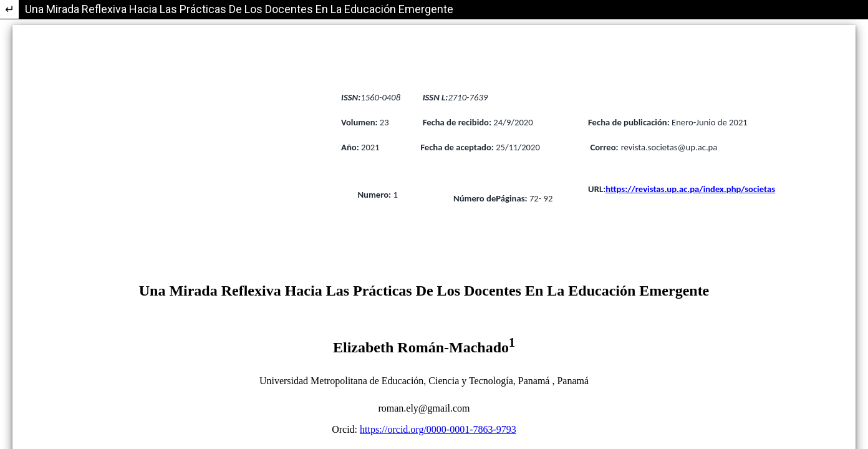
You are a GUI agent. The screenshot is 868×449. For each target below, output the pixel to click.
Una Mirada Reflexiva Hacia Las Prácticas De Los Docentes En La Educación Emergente (239, 9)
